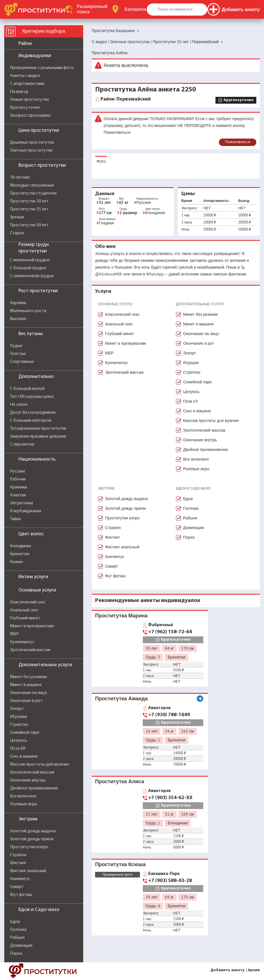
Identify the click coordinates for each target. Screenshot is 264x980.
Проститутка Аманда (121, 698)
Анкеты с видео (25, 76)
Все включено (23, 796)
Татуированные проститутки (38, 429)
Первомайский (126, 99)
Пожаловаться (238, 142)
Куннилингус (22, 642)
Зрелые (17, 217)
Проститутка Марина (121, 616)
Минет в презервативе (32, 626)
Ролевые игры (24, 804)
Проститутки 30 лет (29, 201)
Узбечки (18, 479)
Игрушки (18, 717)
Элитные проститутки (31, 151)
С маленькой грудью (30, 260)
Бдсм (15, 922)
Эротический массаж (30, 650)
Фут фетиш (21, 895)
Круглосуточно (25, 108)
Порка (16, 954)
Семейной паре (25, 733)
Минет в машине (26, 685)
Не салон (19, 405)
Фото (101, 161)
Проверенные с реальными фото (42, 68)
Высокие (18, 319)
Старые (17, 233)
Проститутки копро (29, 847)
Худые (16, 346)
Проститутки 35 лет (29, 209)
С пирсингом (22, 444)
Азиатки (18, 495)
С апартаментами (27, 84)
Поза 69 (17, 749)
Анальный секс (24, 610)
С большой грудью (28, 268)
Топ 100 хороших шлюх (32, 397)
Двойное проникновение (34, 788)
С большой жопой (27, 389)
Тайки (15, 519)
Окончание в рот (26, 701)
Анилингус (20, 879)
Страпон (18, 855)
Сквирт (17, 887)
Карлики (18, 303)
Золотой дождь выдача (33, 831)
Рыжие (16, 562)
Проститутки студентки (33, 193)
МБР (14, 634)
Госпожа (18, 930)
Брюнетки (20, 554)
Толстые (18, 354)
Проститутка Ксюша (120, 864)
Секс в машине (24, 757)
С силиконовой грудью (32, 276)
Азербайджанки (26, 511)
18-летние (20, 177)
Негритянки (21, 503)
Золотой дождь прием (32, 839)
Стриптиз (19, 725)
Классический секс (28, 602)
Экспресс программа (30, 116)
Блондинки (20, 546)
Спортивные (22, 362)
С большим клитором (31, 421)
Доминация (21, 946)
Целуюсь (19, 741)
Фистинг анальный (28, 871)
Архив (254, 970)
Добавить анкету (227, 970)
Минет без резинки (28, 677)
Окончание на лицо (29, 693)
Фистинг (18, 863)
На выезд (19, 92)
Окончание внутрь (28, 780)
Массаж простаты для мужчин (39, 764)
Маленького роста (28, 311)
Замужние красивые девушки (38, 436)
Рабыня (17, 938)
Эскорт (17, 709)
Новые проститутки (29, 100)
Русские (18, 471)
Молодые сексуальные (32, 185)
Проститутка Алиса (120, 781)
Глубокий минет (25, 618)
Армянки (18, 487)
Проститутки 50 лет (29, 225)
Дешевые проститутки (32, 143)
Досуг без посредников (33, 413)
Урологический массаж (32, 772)
